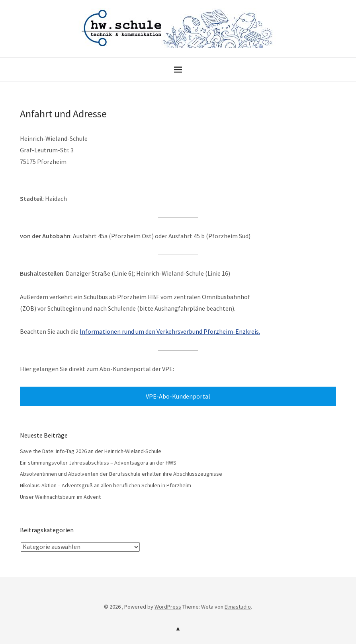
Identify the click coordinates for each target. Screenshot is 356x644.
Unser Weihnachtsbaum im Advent (60, 497)
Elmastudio (238, 607)
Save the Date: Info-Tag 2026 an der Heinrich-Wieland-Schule (91, 451)
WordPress (168, 607)
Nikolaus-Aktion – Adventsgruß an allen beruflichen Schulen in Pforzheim (106, 485)
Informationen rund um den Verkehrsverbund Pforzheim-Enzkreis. (170, 331)
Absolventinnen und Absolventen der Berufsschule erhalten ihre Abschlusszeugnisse (121, 474)
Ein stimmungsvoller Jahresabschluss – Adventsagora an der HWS (98, 463)
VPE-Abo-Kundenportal (178, 396)
